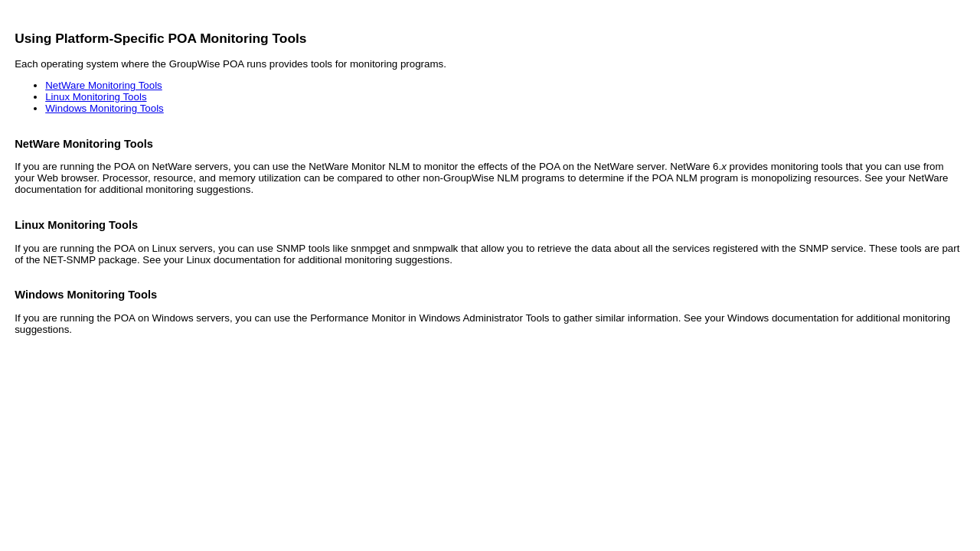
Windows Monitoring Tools (105, 108)
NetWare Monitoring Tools (104, 85)
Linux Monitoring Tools (96, 97)
